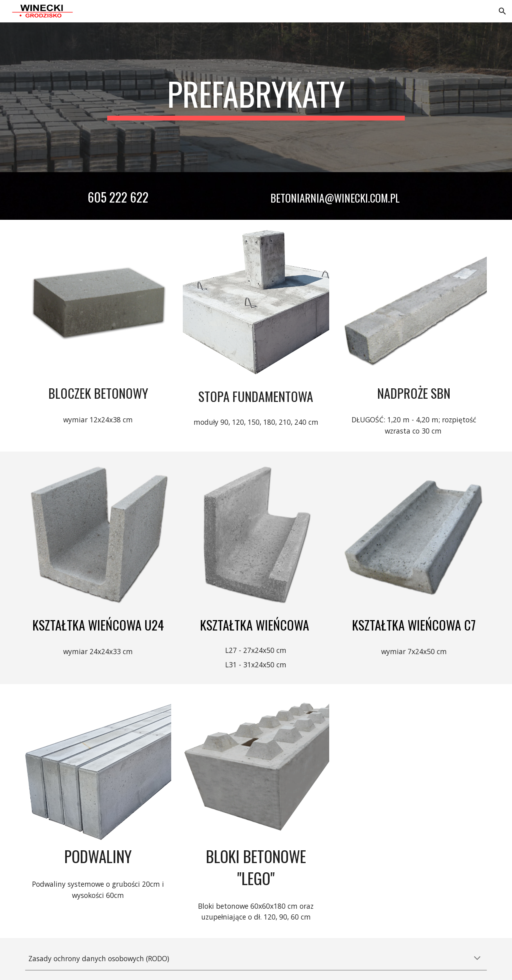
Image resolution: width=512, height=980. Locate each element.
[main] (256, 97)
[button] (502, 11)
